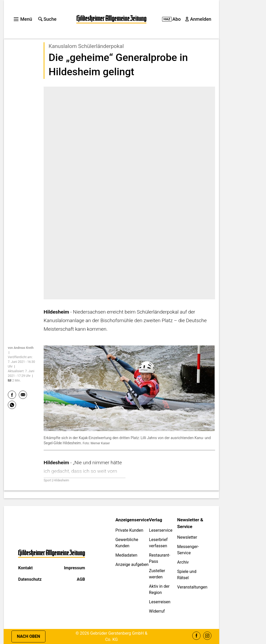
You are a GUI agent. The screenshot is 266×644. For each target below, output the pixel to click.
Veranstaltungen (192, 587)
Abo (171, 19)
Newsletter (187, 537)
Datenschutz (30, 579)
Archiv (183, 562)
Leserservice (161, 530)
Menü (23, 19)
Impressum (74, 568)
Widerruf (157, 611)
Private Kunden (129, 530)
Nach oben (28, 636)
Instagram (207, 636)
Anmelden (199, 19)
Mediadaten (126, 555)
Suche (47, 19)
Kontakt (25, 568)
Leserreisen (160, 602)
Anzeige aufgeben (132, 565)
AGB (81, 579)
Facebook (196, 636)
